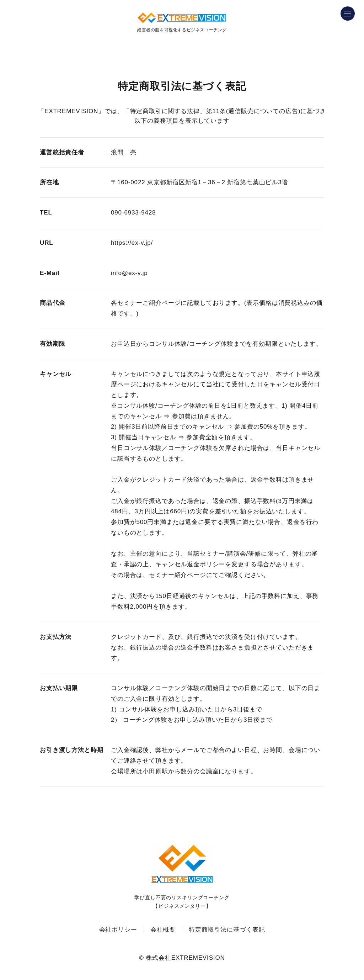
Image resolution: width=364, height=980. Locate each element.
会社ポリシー (118, 930)
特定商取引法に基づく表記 (227, 930)
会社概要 (163, 930)
